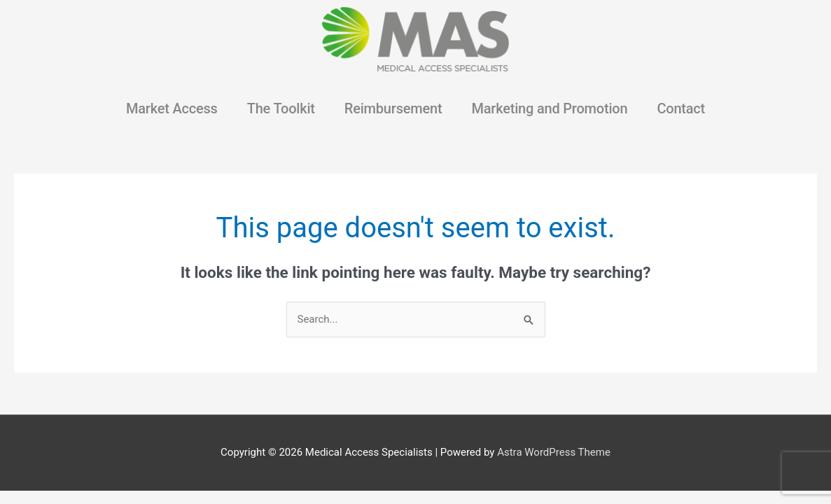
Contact (681, 108)
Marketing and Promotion (549, 108)
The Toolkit (281, 108)
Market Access (172, 108)
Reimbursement (393, 108)
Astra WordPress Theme (554, 452)
